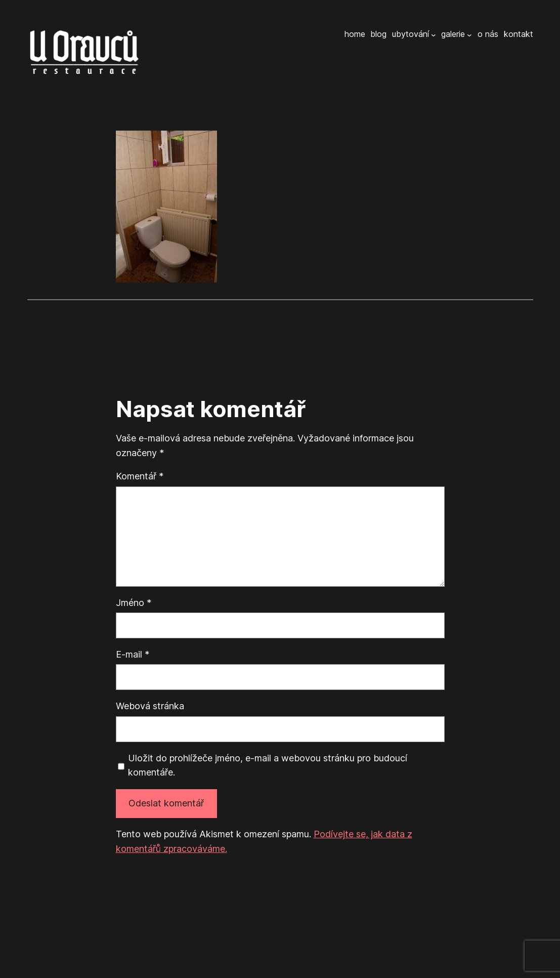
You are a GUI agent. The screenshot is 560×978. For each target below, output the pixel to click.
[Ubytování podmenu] (434, 34)
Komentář (140, 476)
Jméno (134, 603)
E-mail (133, 654)
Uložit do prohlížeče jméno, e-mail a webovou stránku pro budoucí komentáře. (268, 765)
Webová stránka (150, 706)
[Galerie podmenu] (469, 34)
